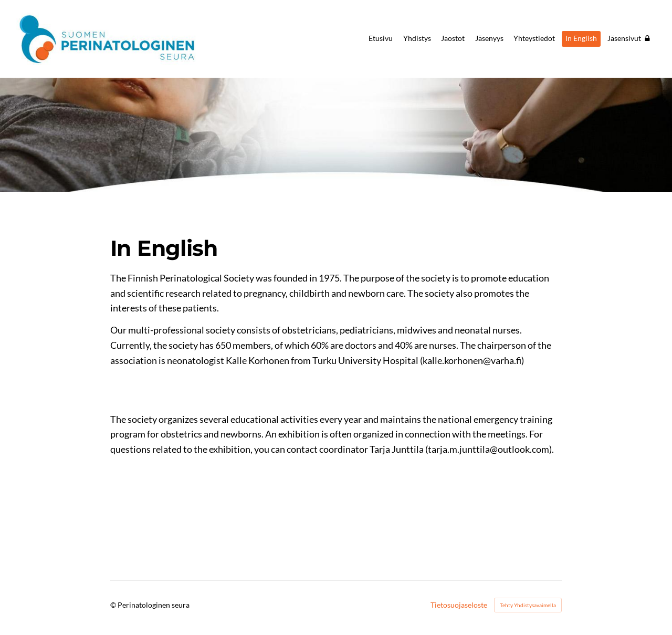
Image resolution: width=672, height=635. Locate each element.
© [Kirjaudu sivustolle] (114, 605)
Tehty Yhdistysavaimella (528, 605)
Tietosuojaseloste (459, 605)
